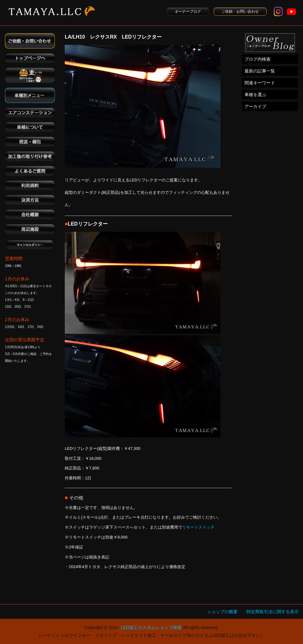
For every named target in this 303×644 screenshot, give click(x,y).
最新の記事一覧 (260, 71)
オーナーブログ (188, 12)
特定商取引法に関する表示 (272, 612)
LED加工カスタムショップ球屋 (151, 628)
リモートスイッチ (198, 527)
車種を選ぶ (255, 95)
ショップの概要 (222, 612)
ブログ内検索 (258, 59)
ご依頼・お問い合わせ (240, 12)
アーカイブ (255, 106)
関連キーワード (260, 83)
